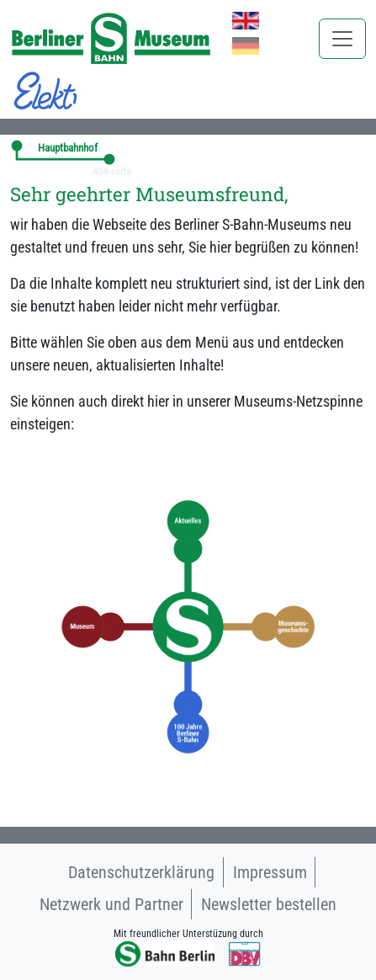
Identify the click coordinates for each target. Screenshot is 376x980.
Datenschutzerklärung (141, 872)
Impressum (270, 872)
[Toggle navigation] (342, 39)
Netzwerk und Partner (111, 904)
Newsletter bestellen (269, 904)
